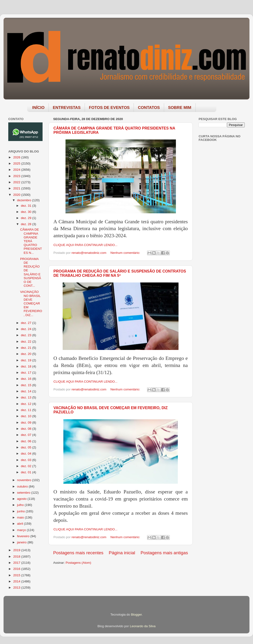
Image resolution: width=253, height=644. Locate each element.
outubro (23, 486)
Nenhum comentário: (126, 253)
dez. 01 (26, 472)
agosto (22, 499)
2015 (17, 575)
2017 (17, 563)
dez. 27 (26, 323)
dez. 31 (26, 206)
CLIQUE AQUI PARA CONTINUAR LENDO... (85, 245)
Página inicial (122, 553)
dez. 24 (26, 329)
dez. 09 (26, 423)
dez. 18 (26, 366)
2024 (17, 170)
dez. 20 (26, 354)
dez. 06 (26, 441)
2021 (17, 188)
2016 (17, 569)
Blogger (136, 615)
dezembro (25, 200)
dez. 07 (26, 435)
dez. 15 (26, 385)
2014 (17, 581)
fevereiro (24, 536)
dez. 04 (26, 454)
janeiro (22, 542)
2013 (17, 588)
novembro (25, 480)
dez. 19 (26, 360)
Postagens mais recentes (78, 553)
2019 (17, 550)
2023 (17, 176)
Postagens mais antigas (164, 553)
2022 (17, 182)
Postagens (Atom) (79, 563)
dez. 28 (26, 224)
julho (21, 505)
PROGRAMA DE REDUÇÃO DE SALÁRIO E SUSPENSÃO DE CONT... (31, 272)
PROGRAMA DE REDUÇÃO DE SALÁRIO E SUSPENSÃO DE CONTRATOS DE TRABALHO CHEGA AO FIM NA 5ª (120, 273)
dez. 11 (26, 410)
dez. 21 (26, 348)
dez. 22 (26, 342)
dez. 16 (26, 379)
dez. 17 (26, 373)
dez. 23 (26, 335)
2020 (17, 195)
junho (21, 511)
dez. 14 (26, 391)
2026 (17, 157)
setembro (24, 493)
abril (20, 524)
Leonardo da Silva (143, 626)
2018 (17, 557)
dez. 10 (26, 416)
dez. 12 (26, 404)
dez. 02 (26, 466)
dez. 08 (26, 429)
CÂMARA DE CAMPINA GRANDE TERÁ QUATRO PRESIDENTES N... (31, 241)
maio (21, 517)
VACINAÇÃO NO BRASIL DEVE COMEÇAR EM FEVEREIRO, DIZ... (31, 303)
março (22, 530)
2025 (17, 163)
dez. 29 (26, 218)
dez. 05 (26, 447)
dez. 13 (26, 397)
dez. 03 (26, 460)
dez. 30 (26, 212)
